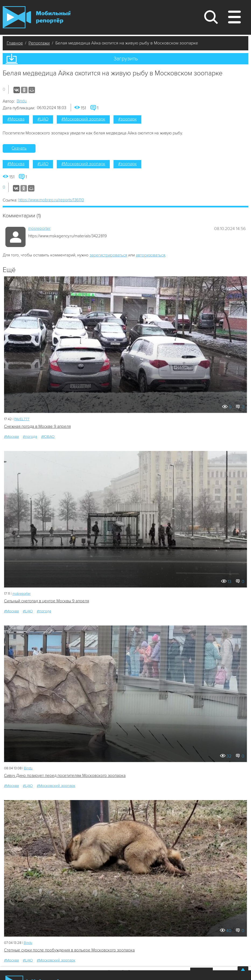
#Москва (16, 119)
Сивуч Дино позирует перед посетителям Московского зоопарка (65, 776)
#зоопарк (127, 119)
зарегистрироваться (108, 255)
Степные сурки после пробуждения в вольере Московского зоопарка (69, 950)
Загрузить (126, 59)
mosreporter (39, 228)
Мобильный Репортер (37, 17)
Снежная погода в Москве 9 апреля (37, 426)
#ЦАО (43, 119)
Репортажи (39, 43)
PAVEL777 (22, 419)
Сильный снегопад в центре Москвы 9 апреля (47, 601)
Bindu (22, 101)
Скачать (19, 148)
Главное (15, 43)
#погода (30, 437)
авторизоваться (151, 255)
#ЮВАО (48, 437)
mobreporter (22, 594)
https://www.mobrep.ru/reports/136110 (51, 200)
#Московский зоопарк (83, 119)
